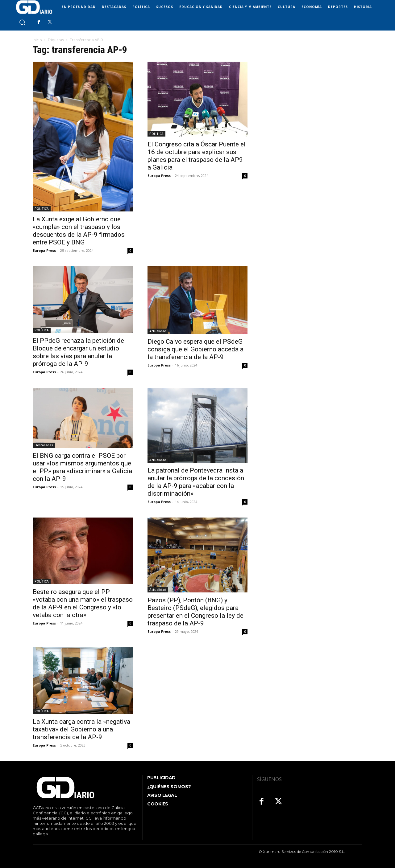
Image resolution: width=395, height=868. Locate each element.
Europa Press (44, 250)
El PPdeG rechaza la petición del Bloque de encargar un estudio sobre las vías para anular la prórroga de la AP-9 (79, 352)
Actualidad (158, 331)
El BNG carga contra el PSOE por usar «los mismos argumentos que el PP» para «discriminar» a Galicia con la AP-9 (82, 467)
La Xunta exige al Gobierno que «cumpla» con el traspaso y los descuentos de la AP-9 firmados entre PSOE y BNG (79, 231)
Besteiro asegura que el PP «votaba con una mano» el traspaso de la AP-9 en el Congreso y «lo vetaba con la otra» (83, 603)
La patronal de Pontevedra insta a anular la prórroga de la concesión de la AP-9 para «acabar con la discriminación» (196, 482)
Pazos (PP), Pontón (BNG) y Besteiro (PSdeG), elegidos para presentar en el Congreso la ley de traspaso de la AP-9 (195, 612)
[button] (22, 22)
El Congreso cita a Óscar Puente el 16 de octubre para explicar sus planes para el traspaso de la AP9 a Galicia (197, 156)
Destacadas (44, 445)
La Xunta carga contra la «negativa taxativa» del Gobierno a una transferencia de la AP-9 (81, 729)
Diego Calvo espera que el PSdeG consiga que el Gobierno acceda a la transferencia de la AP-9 (195, 349)
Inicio (37, 40)
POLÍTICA (42, 209)
